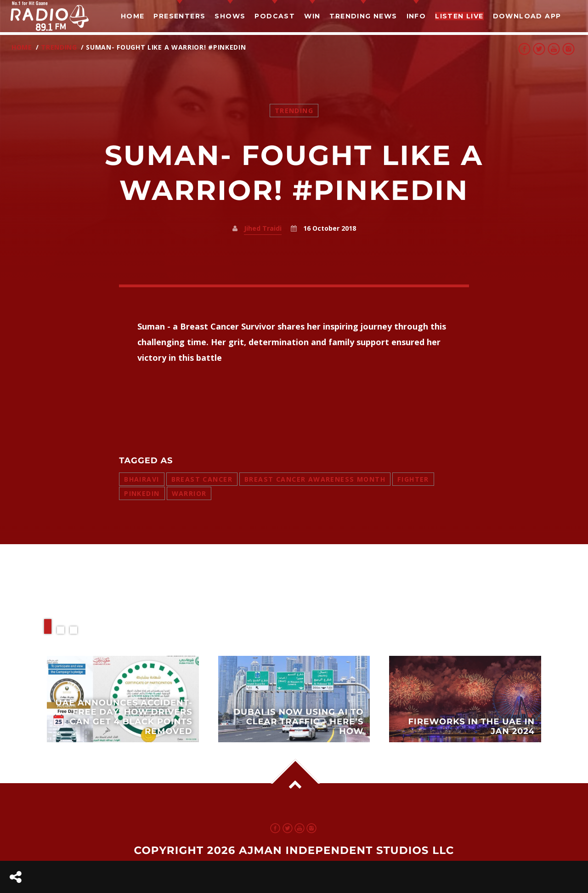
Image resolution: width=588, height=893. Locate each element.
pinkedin (142, 493)
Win (312, 16)
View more (123, 699)
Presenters (179, 16)
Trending (59, 47)
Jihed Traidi (263, 228)
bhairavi (141, 479)
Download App (527, 16)
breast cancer (202, 479)
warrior (189, 493)
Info (416, 16)
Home (133, 16)
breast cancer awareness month (315, 479)
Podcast (275, 16)
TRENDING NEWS (363, 16)
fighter (413, 479)
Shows (230, 16)
